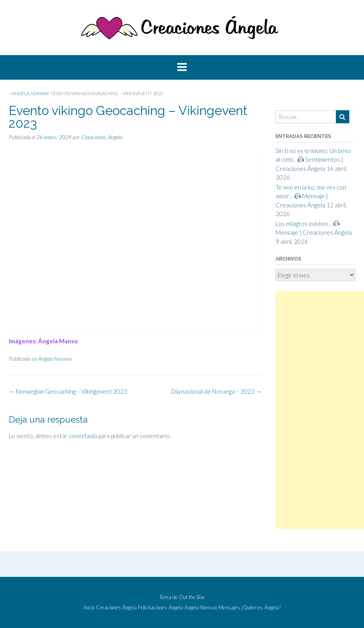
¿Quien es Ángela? (261, 608)
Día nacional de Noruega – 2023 (216, 391)
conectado (83, 436)
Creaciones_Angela (102, 137)
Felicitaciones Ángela (161, 608)
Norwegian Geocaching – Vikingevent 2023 (68, 391)
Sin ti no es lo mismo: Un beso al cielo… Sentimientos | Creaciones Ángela (313, 160)
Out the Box (192, 597)
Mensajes (229, 608)
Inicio (89, 608)
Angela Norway (55, 359)
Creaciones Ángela (116, 608)
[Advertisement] (320, 410)
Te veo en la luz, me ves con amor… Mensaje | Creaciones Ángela (311, 196)
